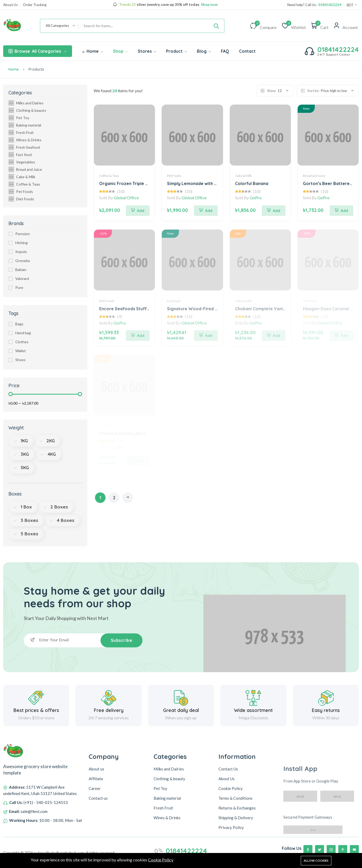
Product (176, 51)
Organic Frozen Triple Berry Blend (134, 183)
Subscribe (121, 640)
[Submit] (216, 26)
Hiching (22, 243)
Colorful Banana (252, 183)
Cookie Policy (161, 860)
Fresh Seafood (24, 147)
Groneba (23, 261)
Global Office (126, 198)
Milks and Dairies (26, 103)
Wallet (21, 351)
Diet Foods (21, 199)
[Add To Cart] (138, 210)
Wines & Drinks (25, 140)
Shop (120, 51)
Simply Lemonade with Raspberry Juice (207, 183)
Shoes (20, 360)
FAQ (225, 51)
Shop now (209, 4)
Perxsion (23, 234)
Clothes (22, 342)
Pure (19, 287)
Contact (247, 51)
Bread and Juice (25, 169)
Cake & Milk (22, 177)
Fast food (20, 155)
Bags (19, 324)
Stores (147, 51)
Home (93, 51)
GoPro (256, 198)
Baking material (25, 125)
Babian (21, 270)
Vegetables (22, 162)
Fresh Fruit (21, 132)
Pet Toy (19, 118)
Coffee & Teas (24, 184)
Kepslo (21, 252)
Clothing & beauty (27, 110)
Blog (204, 51)
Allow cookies (316, 860)
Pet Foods (21, 191)
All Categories (38, 51)
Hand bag (23, 333)
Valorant (22, 278)
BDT (352, 5)
